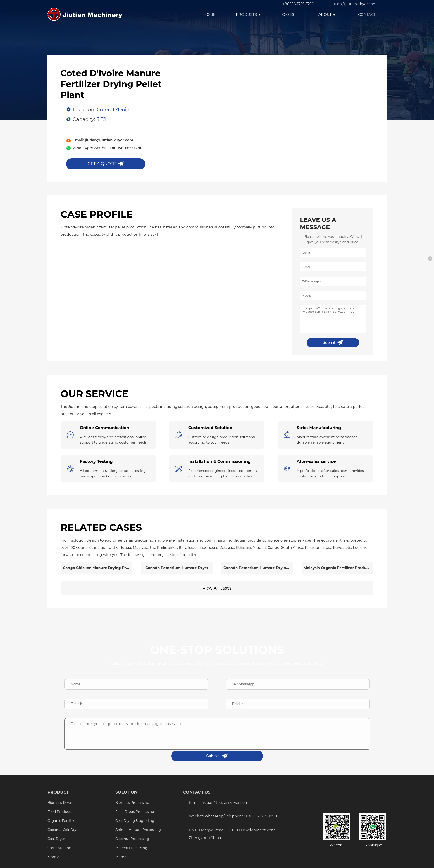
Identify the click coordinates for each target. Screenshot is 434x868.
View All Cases (217, 588)
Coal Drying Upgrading (135, 821)
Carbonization (59, 848)
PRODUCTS (249, 15)
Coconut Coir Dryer (64, 830)
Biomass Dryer (60, 803)
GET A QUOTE (102, 164)
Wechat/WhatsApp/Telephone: (233, 816)
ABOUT (328, 15)
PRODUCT (58, 792)
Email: (103, 140)
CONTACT (367, 15)
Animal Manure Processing (138, 830)
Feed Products (60, 812)
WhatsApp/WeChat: (108, 148)
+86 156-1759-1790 (298, 4)
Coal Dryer (56, 839)
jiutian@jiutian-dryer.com (354, 4)
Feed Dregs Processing (135, 812)
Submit (329, 342)
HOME (210, 15)
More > (53, 857)
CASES (288, 15)
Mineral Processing (131, 848)
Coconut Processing (132, 839)
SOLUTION (126, 792)
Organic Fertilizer (62, 821)
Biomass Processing (132, 803)
